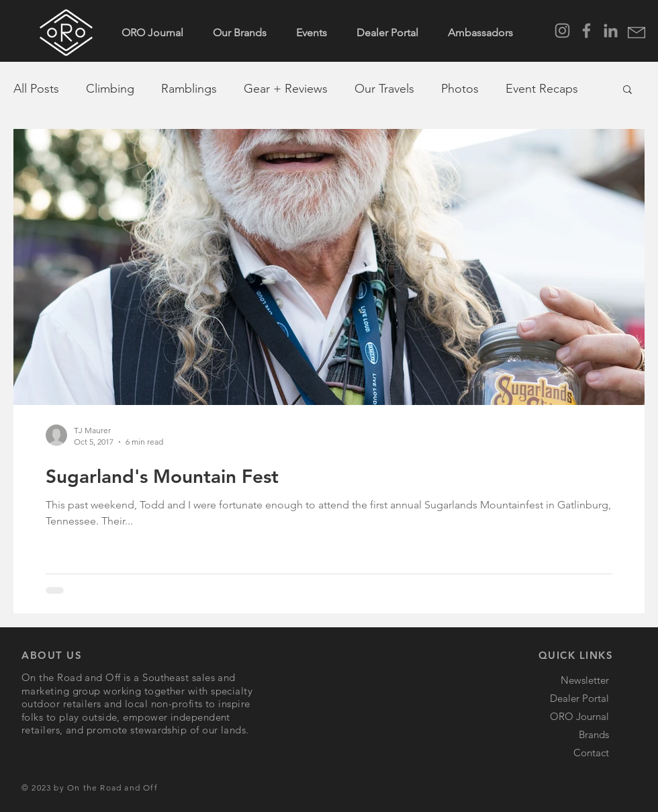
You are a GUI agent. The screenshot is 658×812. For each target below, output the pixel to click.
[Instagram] (562, 31)
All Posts (36, 89)
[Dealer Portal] (557, 698)
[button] (637, 33)
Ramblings (189, 89)
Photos (460, 89)
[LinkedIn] (611, 31)
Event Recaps (542, 89)
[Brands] (557, 734)
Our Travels (384, 89)
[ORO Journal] (557, 716)
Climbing (110, 89)
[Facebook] (586, 31)
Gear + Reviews (286, 89)
